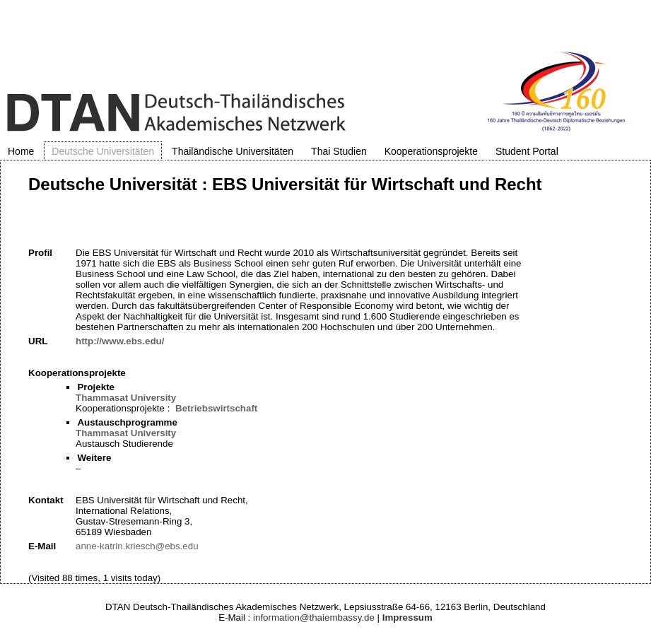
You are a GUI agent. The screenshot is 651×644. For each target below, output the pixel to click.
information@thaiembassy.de (314, 617)
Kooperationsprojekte (431, 151)
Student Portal (527, 151)
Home (21, 151)
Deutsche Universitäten (103, 151)
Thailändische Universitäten (233, 151)
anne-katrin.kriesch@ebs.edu (137, 546)
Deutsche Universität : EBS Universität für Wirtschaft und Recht (285, 184)
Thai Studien (339, 151)
